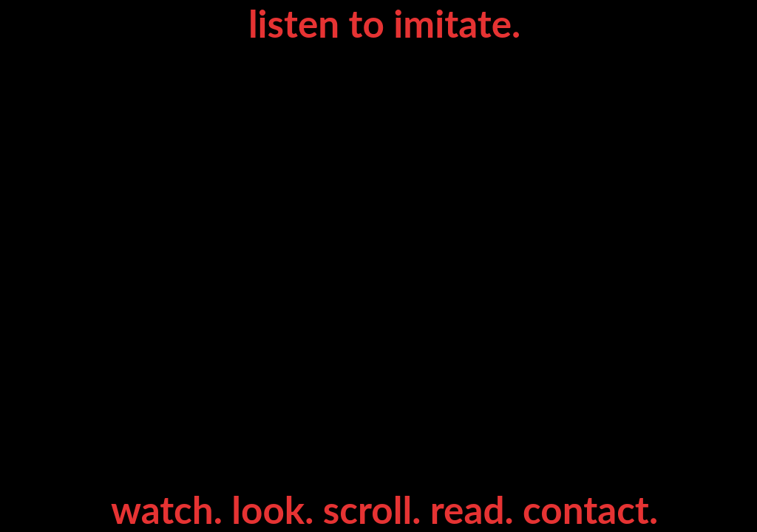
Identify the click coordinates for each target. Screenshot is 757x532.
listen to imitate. (384, 23)
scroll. (377, 509)
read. (476, 509)
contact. (590, 509)
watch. (171, 509)
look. (277, 509)
